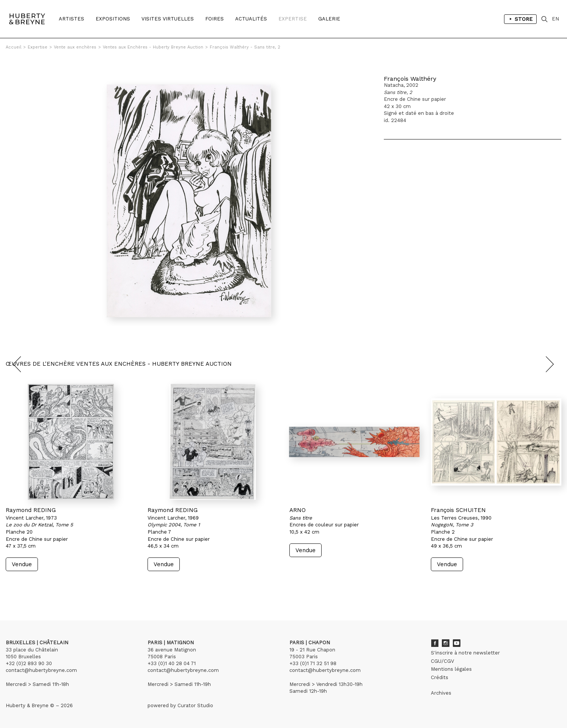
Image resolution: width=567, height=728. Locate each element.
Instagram (446, 643)
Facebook (435, 643)
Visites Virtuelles (168, 19)
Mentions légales (451, 669)
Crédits (440, 677)
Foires (214, 19)
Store (520, 19)
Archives (441, 693)
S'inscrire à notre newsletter (465, 653)
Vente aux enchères (75, 47)
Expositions (113, 19)
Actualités (251, 19)
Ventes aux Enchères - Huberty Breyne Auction (153, 47)
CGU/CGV (442, 661)
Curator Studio (195, 705)
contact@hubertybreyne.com (41, 670)
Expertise (293, 19)
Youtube (457, 643)
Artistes (71, 19)
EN (555, 19)
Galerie (329, 19)
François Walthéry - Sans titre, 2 (245, 47)
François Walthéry (410, 79)
